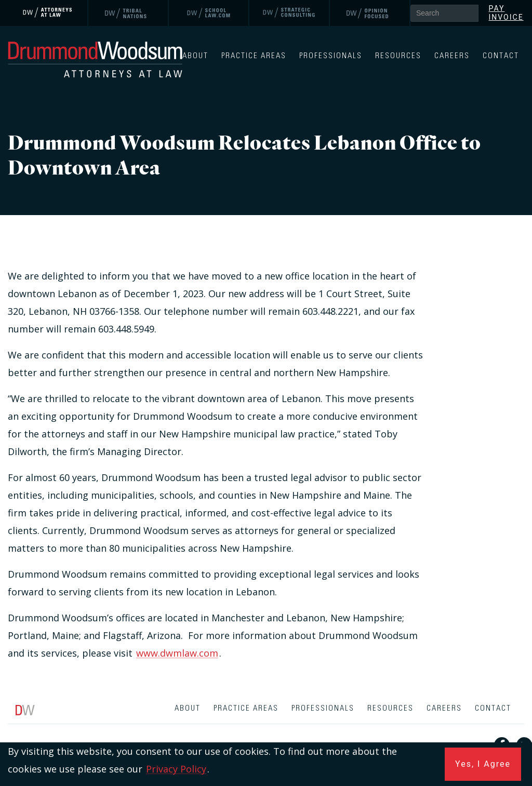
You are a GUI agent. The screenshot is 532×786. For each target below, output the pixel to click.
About (195, 56)
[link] (48, 13)
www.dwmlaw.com (177, 653)
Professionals (331, 56)
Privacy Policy (176, 769)
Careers (452, 56)
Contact (501, 56)
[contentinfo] (266, 741)
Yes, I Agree (483, 764)
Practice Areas (254, 56)
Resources (398, 56)
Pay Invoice (506, 13)
